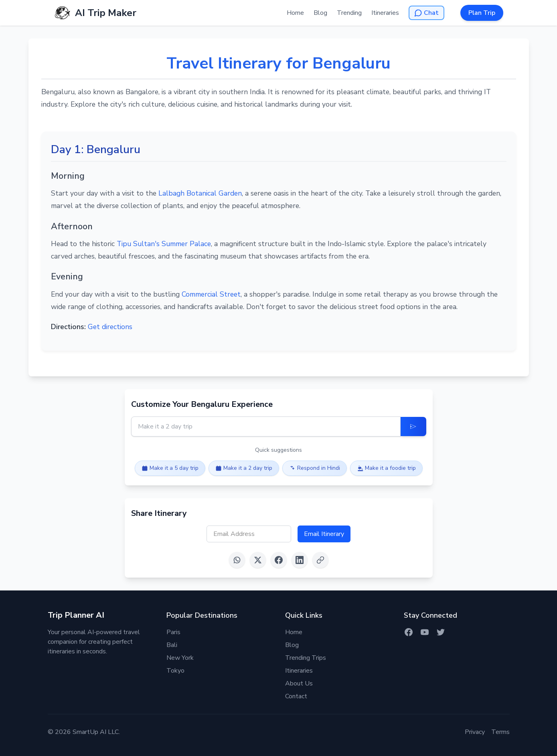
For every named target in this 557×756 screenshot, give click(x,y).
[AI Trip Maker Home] (95, 13)
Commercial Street (211, 294)
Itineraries (385, 13)
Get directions (110, 327)
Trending (349, 13)
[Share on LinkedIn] (300, 560)
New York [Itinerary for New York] (180, 658)
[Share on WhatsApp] (237, 560)
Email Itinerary (324, 534)
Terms (500, 732)
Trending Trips (306, 658)
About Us (299, 683)
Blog (320, 13)
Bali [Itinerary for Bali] (172, 645)
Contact (296, 696)
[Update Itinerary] (413, 427)
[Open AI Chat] (426, 13)
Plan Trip (482, 13)
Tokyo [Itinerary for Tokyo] (175, 671)
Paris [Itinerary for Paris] (173, 632)
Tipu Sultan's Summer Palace (164, 244)
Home (295, 13)
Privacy (475, 732)
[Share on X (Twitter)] (258, 560)
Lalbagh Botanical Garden (200, 193)
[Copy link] (320, 560)
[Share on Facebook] (279, 560)
